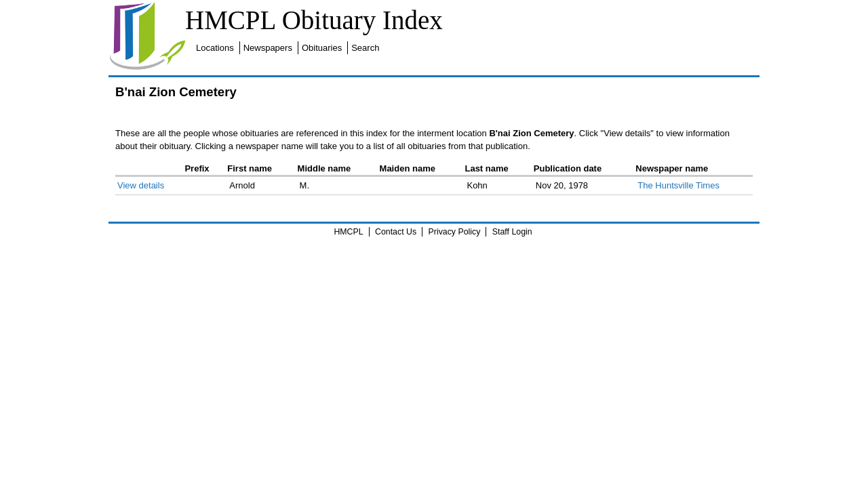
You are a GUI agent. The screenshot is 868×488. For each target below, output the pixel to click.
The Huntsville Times (690, 185)
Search (605, 8)
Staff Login (512, 232)
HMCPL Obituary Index (292, 20)
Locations (454, 8)
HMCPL (348, 232)
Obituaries (561, 8)
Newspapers (507, 8)
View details (122, 185)
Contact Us (396, 232)
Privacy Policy (455, 232)
